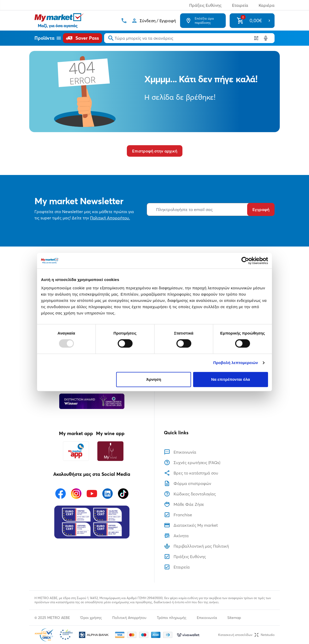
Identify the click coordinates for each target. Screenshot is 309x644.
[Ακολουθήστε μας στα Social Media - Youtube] (92, 494)
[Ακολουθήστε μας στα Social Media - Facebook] (61, 494)
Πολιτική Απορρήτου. (110, 218)
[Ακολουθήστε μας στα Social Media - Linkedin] (108, 494)
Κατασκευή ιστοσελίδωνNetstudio (246, 635)
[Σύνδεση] (154, 21)
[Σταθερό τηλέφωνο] (124, 21)
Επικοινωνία (207, 618)
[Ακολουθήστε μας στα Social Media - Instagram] (76, 494)
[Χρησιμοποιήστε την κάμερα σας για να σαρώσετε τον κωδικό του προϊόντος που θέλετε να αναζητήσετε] (256, 38)
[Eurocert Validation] (92, 522)
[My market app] (76, 451)
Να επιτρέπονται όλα (231, 379)
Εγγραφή (261, 209)
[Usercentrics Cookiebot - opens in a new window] (245, 261)
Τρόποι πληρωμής (172, 618)
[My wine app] (110, 451)
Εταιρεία (240, 5)
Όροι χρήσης (91, 618)
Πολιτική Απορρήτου (129, 618)
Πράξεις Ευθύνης (205, 5)
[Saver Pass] (82, 38)
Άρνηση (154, 379)
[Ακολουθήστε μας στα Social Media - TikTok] (123, 494)
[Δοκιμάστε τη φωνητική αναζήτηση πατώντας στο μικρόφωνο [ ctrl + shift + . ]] (266, 38)
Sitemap (234, 618)
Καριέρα (267, 5)
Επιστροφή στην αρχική (155, 151)
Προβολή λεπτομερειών (236, 363)
